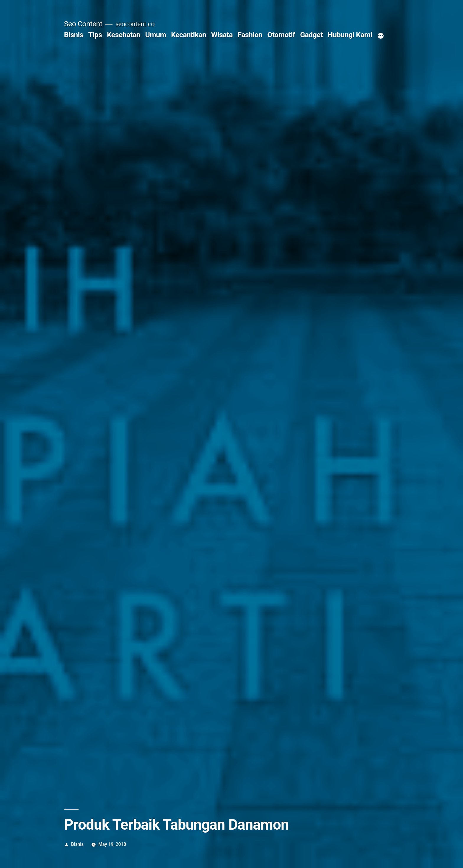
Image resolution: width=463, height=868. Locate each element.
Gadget (311, 35)
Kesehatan (124, 35)
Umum (156, 35)
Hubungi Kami (350, 35)
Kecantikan (189, 35)
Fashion (250, 35)
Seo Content (83, 24)
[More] (381, 36)
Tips (95, 35)
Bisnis (74, 35)
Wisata (222, 35)
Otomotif (281, 35)
